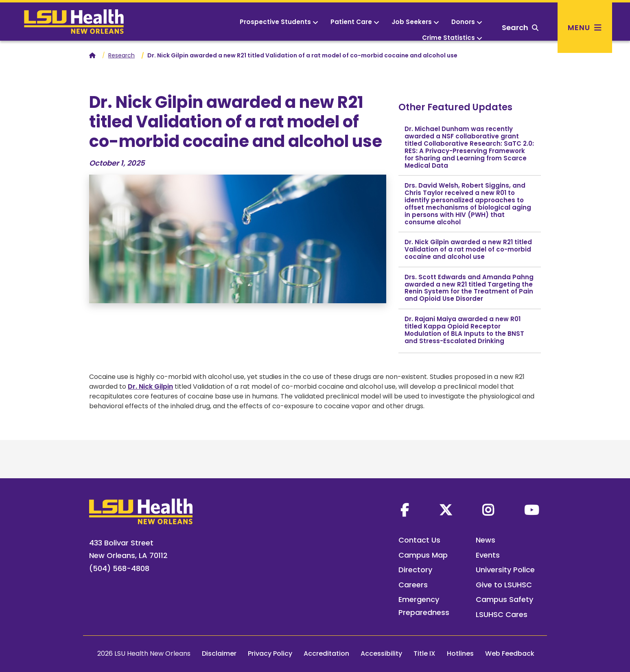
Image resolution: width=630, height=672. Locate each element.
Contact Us (419, 540)
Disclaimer (219, 653)
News (486, 540)
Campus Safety (504, 599)
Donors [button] (467, 22)
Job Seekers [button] (415, 22)
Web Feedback (510, 653)
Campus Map (423, 555)
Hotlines (460, 653)
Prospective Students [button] (279, 22)
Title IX (424, 653)
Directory (415, 570)
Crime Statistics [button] (452, 38)
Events (488, 555)
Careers (413, 585)
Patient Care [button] (355, 22)
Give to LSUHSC (504, 585)
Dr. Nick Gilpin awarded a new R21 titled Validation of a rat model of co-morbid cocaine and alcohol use (468, 249)
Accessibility (381, 653)
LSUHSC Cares (502, 614)
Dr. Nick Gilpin (150, 386)
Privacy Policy (270, 653)
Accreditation (326, 653)
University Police (505, 570)
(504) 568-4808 (119, 568)
